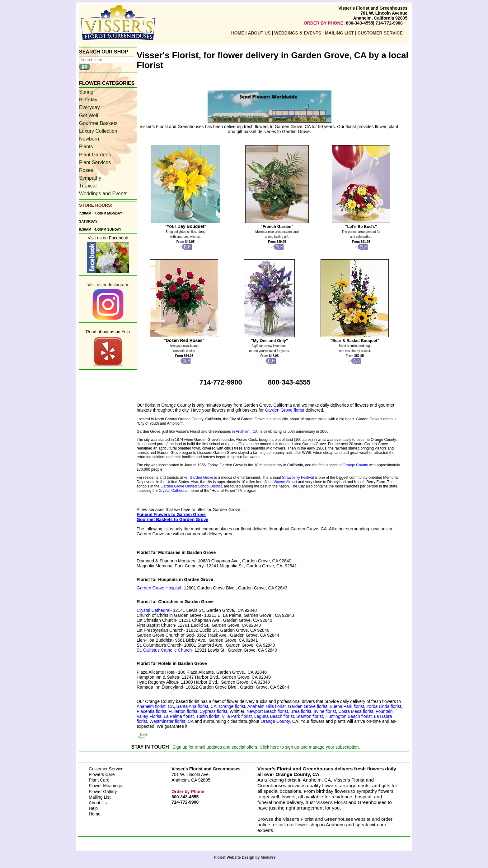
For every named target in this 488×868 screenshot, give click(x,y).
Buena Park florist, (348, 706)
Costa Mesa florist (356, 711)
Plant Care (99, 780)
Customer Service (380, 33)
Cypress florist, (214, 711)
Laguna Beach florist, (275, 716)
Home (238, 33)
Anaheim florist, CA (155, 706)
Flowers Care (102, 774)
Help (93, 808)
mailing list (340, 33)
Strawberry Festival (298, 478)
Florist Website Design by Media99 (245, 857)
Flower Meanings (105, 786)
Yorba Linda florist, (384, 706)
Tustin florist (208, 716)
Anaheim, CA (247, 432)
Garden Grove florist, (309, 706)
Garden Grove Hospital (159, 588)
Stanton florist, (310, 716)
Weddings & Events (298, 33)
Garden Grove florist (284, 410)
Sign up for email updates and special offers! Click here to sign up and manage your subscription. (266, 747)
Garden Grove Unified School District (191, 486)
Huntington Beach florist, (350, 716)
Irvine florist (324, 711)
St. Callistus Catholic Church (164, 650)
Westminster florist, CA (171, 721)
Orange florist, (233, 706)
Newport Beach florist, (268, 711)
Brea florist (300, 711)
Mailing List (100, 797)
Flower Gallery (103, 792)
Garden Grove (201, 478)
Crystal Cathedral (173, 491)
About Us (260, 33)
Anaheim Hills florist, (268, 706)
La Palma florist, (179, 716)
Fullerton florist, (184, 711)
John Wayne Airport (281, 482)
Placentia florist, (153, 711)
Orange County (355, 465)
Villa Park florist (237, 716)
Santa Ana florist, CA (197, 706)
